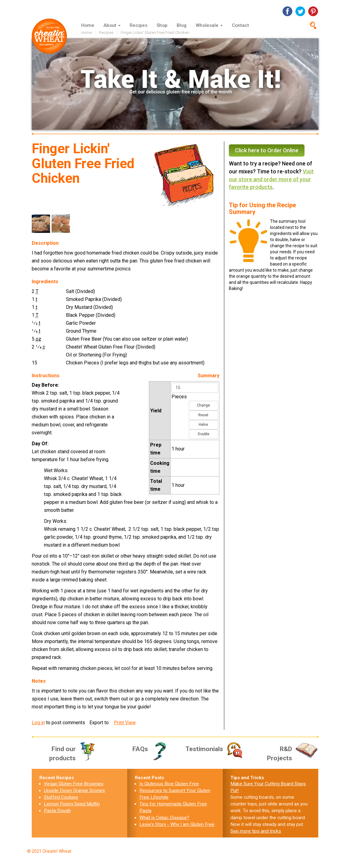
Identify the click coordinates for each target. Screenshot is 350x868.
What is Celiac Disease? (164, 818)
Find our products (73, 753)
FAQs (152, 749)
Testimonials (215, 749)
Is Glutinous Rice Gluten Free (169, 784)
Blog (182, 25)
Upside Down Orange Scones (74, 790)
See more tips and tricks (256, 831)
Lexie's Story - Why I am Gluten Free (177, 824)
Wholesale (209, 25)
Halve (203, 425)
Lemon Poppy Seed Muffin (72, 804)
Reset (203, 415)
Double (204, 434)
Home (88, 25)
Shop (162, 25)
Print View (125, 723)
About (112, 25)
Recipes (139, 25)
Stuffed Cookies (61, 797)
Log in (38, 723)
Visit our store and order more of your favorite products (271, 179)
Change (203, 405)
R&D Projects (293, 753)
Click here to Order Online (267, 150)
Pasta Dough (57, 811)
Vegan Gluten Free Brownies (74, 784)
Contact (240, 25)
